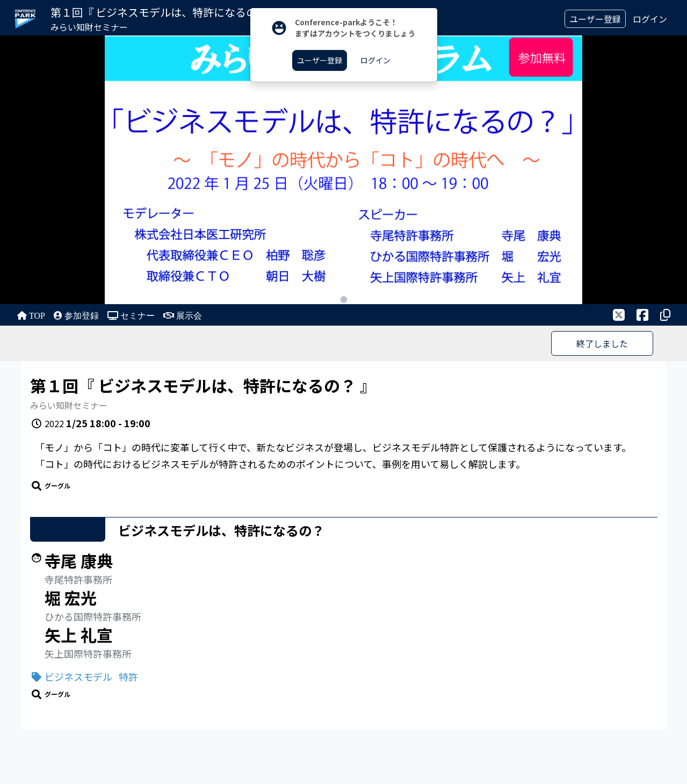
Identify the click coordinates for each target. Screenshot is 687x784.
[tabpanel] (344, 170)
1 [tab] (344, 300)
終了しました (602, 343)
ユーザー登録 (595, 19)
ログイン (650, 19)
